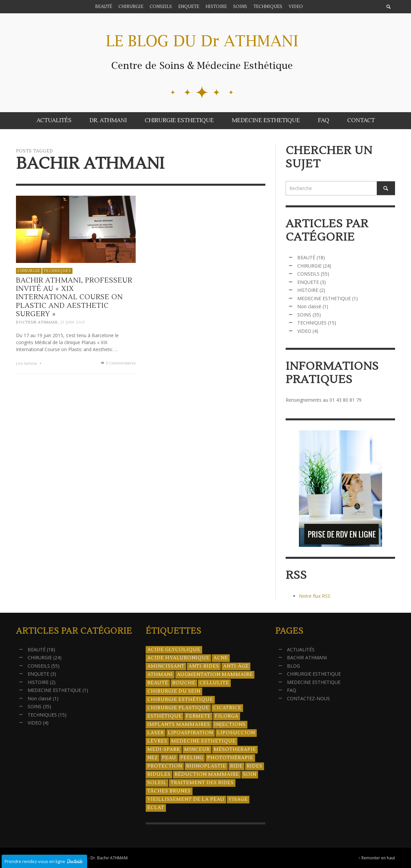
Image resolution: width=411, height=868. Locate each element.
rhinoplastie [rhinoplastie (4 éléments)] (206, 766)
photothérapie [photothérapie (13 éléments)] (230, 758)
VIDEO (304, 331)
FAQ (292, 690)
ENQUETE (308, 282)
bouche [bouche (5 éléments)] (184, 683)
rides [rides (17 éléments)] (255, 766)
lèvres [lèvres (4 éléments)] (157, 741)
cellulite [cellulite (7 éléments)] (214, 683)
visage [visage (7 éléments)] (238, 799)
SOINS (304, 315)
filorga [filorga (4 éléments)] (227, 716)
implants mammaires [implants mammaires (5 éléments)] (179, 725)
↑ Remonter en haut (377, 858)
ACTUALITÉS (301, 650)
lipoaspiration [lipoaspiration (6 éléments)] (191, 733)
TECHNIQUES (57, 270)
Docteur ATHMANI (37, 322)
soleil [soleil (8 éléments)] (157, 783)
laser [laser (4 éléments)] (156, 733)
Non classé (309, 306)
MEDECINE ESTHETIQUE (324, 298)
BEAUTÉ (306, 257)
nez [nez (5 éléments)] (153, 758)
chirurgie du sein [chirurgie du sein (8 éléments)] (174, 691)
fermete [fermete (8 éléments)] (198, 716)
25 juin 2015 (73, 322)
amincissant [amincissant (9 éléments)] (166, 666)
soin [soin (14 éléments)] (250, 774)
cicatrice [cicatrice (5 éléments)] (227, 708)
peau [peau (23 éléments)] (169, 758)
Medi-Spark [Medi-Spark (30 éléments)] (164, 750)
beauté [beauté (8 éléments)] (158, 683)
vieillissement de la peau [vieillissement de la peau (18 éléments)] (186, 799)
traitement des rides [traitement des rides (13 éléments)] (202, 783)
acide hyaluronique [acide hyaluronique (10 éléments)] (178, 658)
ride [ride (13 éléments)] (236, 766)
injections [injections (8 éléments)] (230, 725)
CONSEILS (308, 274)
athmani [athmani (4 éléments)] (160, 675)
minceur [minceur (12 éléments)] (197, 750)
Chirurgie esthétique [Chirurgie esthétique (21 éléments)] (180, 700)
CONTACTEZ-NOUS (308, 698)
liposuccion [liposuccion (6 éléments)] (236, 733)
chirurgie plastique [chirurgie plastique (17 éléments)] (178, 708)
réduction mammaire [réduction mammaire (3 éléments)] (207, 774)
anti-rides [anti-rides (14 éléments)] (204, 666)
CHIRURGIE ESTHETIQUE (314, 674)
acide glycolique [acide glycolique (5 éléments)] (174, 650)
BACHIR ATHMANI (307, 657)
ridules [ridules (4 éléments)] (159, 774)
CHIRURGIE (29, 270)
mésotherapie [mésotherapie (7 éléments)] (235, 750)
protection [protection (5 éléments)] (165, 766)
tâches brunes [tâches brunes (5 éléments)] (169, 791)
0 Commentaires (118, 363)
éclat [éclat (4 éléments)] (156, 808)
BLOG (293, 666)
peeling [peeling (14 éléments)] (192, 758)
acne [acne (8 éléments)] (221, 658)
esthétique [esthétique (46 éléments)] (165, 716)
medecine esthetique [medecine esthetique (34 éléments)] (204, 741)
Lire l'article (29, 363)
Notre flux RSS (315, 596)
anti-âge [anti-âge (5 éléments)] (236, 666)
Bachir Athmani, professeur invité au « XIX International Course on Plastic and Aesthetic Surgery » (74, 297)
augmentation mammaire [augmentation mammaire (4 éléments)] (215, 675)
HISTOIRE (308, 290)
